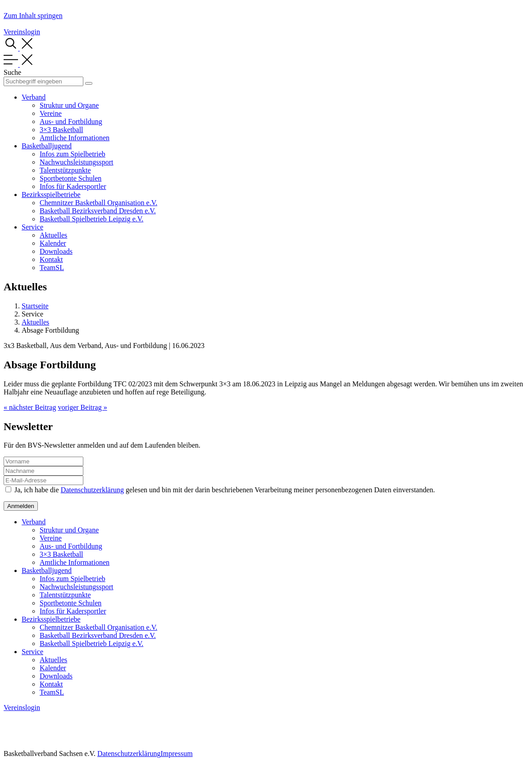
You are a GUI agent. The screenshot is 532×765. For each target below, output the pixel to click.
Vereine (51, 113)
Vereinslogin (22, 32)
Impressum (176, 754)
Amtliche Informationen (75, 138)
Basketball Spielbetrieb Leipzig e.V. (91, 219)
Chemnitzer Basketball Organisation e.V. (98, 203)
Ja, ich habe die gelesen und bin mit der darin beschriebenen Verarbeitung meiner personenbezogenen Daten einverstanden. (225, 490)
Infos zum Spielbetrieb (73, 154)
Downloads (56, 251)
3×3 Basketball (61, 130)
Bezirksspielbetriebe (51, 195)
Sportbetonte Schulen (70, 178)
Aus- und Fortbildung (71, 121)
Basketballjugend (47, 146)
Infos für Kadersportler (73, 186)
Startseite (35, 306)
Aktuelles (53, 235)
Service (32, 227)
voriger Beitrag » (82, 407)
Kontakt (51, 259)
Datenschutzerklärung (92, 490)
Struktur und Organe (69, 105)
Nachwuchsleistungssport (77, 162)
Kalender (53, 243)
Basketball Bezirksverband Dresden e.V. (98, 211)
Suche (12, 72)
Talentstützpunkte (65, 170)
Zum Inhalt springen (33, 16)
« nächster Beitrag (30, 407)
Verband (34, 97)
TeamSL (52, 268)
